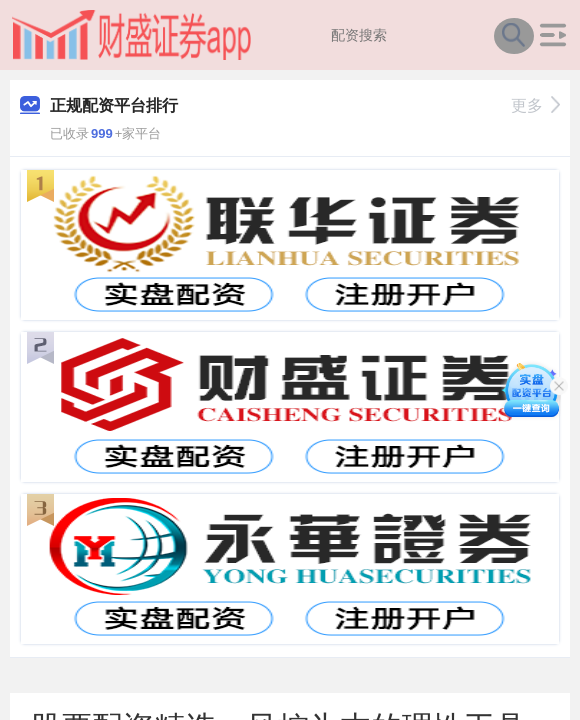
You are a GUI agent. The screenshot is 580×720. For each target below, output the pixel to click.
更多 (535, 105)
